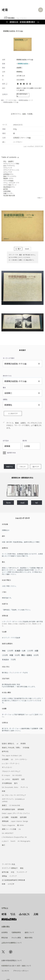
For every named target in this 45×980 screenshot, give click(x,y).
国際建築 (22, 817)
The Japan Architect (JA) (11, 755)
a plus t (4, 841)
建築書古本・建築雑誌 (18, 22)
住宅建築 (4, 759)
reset (27, 253)
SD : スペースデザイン (18, 759)
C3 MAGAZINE (14, 805)
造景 (22, 779)
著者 (4, 387)
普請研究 (15, 779)
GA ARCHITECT (7, 833)
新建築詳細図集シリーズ (26, 100)
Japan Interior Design (19, 821)
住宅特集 (25, 748)
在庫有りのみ (9, 453)
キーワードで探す (9, 358)
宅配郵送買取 (16, 932)
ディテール (23, 787)
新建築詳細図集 (23, 64)
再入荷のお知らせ (22, 95)
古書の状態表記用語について (12, 960)
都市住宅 (4, 751)
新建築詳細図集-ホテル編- (11, 102)
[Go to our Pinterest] (11, 952)
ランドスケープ (21, 872)
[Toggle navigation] (41, 10)
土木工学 (10, 884)
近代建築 (4, 817)
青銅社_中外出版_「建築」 (10, 748)
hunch (12, 841)
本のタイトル (7, 376)
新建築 (22, 743)
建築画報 (20, 809)
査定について (29, 932)
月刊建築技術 (6, 783)
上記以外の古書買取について (12, 943)
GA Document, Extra (9, 787)
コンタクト (5, 971)
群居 (3, 791)
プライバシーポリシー (21, 971)
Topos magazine (7, 825)
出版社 (5, 399)
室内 (15, 783)
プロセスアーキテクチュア (10, 771)
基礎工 (3, 805)
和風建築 (13, 817)
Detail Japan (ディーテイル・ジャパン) (15, 813)
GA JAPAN (5, 779)
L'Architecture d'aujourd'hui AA (13, 837)
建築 (2, 100)
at (16, 743)
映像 (3, 884)
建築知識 (4, 821)
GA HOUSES (16, 775)
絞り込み (6, 441)
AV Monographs (23, 841)
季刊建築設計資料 (8, 809)
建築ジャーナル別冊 (8, 829)
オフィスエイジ (6, 767)
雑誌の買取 (29, 938)
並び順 (25, 441)
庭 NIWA (20, 825)
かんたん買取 (16, 938)
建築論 (3, 876)
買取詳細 (5, 938)
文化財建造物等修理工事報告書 (12, 880)
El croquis (5, 775)
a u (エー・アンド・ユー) (10, 763)
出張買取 (5, 932)
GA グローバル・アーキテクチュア (13, 795)
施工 (3, 845)
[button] (9, 466)
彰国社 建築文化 (7, 743)
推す (18, 253)
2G (19, 829)
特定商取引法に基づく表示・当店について (16, 966)
